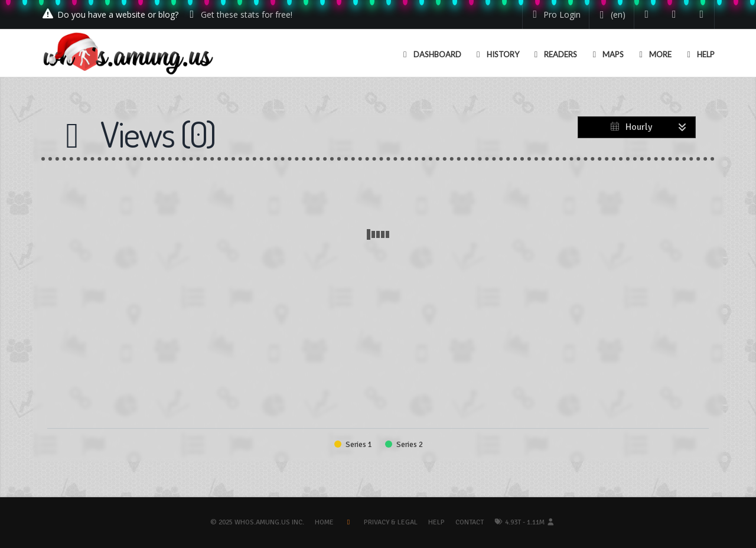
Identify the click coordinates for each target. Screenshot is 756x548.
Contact (470, 522)
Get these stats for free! (247, 14)
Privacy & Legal (391, 522)
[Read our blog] (674, 14)
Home (324, 522)
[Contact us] (702, 14)
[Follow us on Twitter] (647, 14)
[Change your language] (610, 15)
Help (436, 522)
